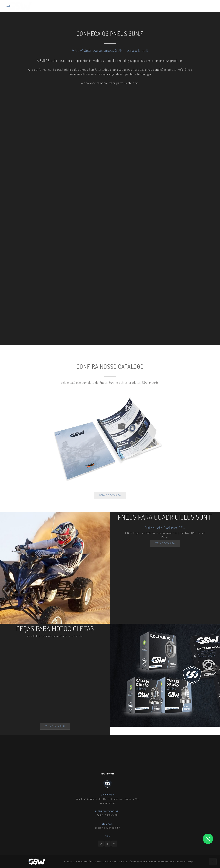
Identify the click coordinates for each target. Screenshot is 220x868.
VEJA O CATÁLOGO (165, 543)
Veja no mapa (108, 803)
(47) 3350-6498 (107, 815)
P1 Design (189, 861)
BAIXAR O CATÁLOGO (110, 495)
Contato (181, 6)
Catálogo (165, 6)
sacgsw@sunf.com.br (107, 828)
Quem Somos (147, 6)
